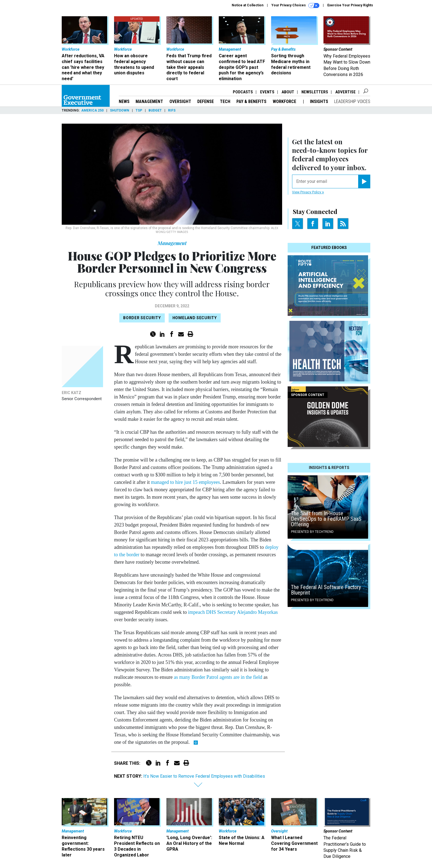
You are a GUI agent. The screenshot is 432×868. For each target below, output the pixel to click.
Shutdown (120, 110)
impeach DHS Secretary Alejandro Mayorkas (233, 612)
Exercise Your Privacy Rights (350, 5)
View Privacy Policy (308, 192)
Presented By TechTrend (312, 532)
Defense (206, 101)
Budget (155, 110)
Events (267, 92)
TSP (139, 110)
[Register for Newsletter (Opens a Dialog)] (364, 181)
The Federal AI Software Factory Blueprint (326, 590)
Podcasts (243, 92)
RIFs (172, 110)
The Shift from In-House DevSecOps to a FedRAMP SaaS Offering (326, 519)
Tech (225, 101)
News (124, 101)
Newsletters (315, 92)
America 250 (92, 110)
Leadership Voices (352, 101)
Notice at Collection (248, 5)
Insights (319, 101)
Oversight (180, 101)
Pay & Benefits (251, 101)
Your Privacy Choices (295, 6)
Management (149, 101)
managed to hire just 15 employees (185, 482)
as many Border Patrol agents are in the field (218, 677)
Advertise (345, 92)
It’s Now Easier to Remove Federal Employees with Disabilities (204, 776)
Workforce (285, 101)
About (288, 92)
